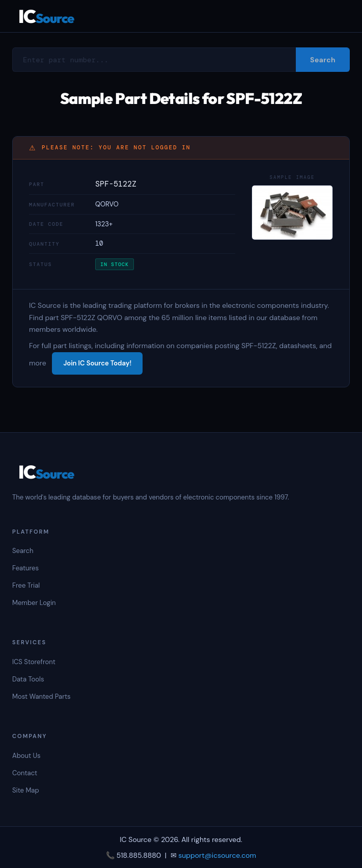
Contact (25, 773)
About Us (26, 756)
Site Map (26, 790)
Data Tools (28, 679)
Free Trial (26, 585)
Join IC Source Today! (97, 363)
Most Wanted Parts (41, 696)
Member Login (34, 603)
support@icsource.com (217, 855)
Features (25, 568)
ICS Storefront (34, 662)
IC (46, 16)
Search (23, 551)
